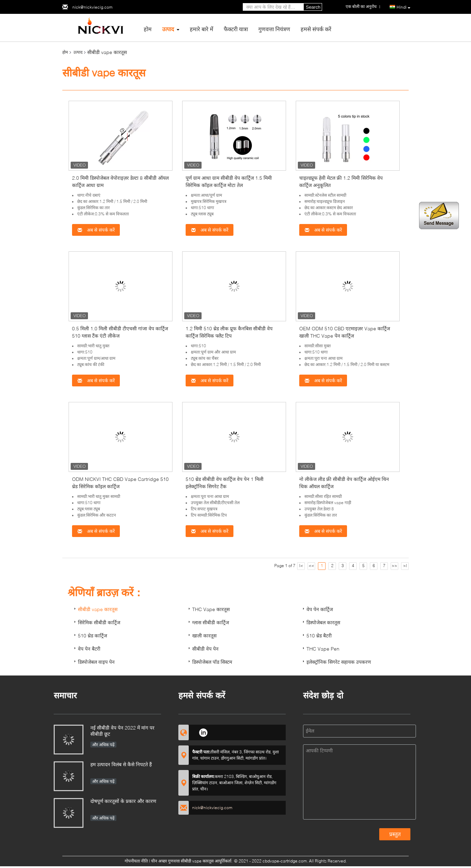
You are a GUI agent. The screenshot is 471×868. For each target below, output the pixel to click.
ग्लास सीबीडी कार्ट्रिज (211, 622)
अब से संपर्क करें (96, 230)
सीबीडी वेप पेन (205, 649)
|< (301, 566)
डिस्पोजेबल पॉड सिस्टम (212, 662)
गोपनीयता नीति (136, 861)
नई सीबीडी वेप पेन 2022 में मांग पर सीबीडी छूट (122, 731)
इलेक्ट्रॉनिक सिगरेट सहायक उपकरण (339, 662)
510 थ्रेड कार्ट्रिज (92, 636)
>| (405, 566)
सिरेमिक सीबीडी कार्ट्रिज (99, 622)
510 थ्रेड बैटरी (319, 636)
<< (311, 566)
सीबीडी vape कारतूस (98, 609)
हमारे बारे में (202, 29)
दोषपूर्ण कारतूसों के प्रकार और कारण (123, 801)
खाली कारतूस (204, 636)
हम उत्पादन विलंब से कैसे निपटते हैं (121, 764)
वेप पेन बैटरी (89, 649)
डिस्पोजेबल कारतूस (323, 622)
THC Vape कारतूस (211, 609)
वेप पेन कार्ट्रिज (320, 609)
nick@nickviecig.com (92, 7)
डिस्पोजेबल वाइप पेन (96, 662)
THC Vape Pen (323, 649)
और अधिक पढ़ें (103, 745)
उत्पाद (168, 29)
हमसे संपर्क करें (316, 29)
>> (394, 566)
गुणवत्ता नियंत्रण (274, 29)
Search (313, 7)
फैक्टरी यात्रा (236, 29)
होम (148, 29)
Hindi (403, 7)
